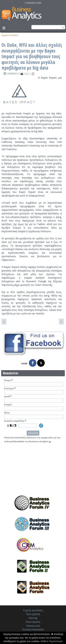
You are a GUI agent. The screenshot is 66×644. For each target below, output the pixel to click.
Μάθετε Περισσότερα (52, 641)
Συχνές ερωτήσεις (33, 610)
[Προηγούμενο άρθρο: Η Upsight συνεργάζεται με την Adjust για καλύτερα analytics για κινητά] (4, 322)
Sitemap (33, 618)
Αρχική (5, 35)
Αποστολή (33, 433)
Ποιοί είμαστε (33, 622)
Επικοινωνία (33, 626)
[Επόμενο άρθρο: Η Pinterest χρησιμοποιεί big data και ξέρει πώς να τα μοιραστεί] (61, 322)
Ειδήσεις (14, 35)
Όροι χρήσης (33, 614)
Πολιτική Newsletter (33, 629)
